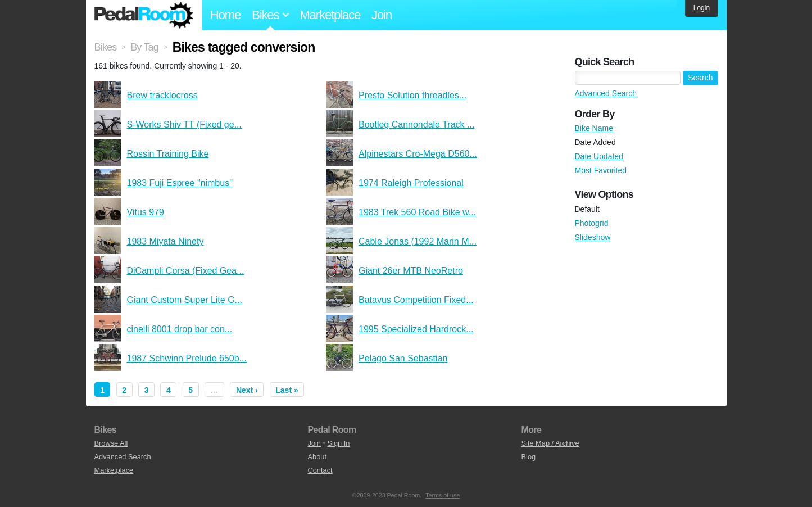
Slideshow (593, 237)
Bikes (106, 47)
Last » (287, 390)
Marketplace (330, 15)
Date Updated (599, 156)
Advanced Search (606, 93)
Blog (529, 457)
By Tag (144, 47)
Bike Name (594, 128)
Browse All (111, 443)
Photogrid (592, 223)
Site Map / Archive (550, 443)
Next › (247, 390)
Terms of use (443, 495)
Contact (320, 470)
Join (382, 15)
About (317, 457)
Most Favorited (601, 170)
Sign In (339, 443)
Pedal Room (144, 15)
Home (226, 15)
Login (702, 8)
